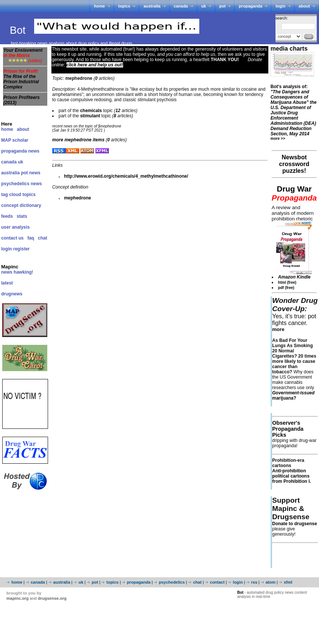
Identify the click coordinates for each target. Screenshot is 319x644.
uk (204, 6)
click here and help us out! (95, 65)
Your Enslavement (23, 53)
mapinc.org (17, 598)
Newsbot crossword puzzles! (294, 164)
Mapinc (10, 267)
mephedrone (77, 198)
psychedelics (172, 582)
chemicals (91, 111)
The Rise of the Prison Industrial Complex (21, 82)
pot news (31, 173)
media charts (289, 49)
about (304, 6)
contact (217, 582)
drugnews (12, 294)
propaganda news (20, 151)
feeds (7, 216)
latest (7, 283)
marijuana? (293, 395)
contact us (12, 238)
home (99, 6)
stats (22, 216)
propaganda (251, 6)
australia (152, 6)
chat (43, 238)
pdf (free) (286, 288)
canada (181, 6)
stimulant (90, 116)
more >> (278, 139)
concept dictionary (21, 205)
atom (271, 582)
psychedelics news (22, 184)
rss (254, 582)
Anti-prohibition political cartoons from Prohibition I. (291, 476)
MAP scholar (15, 140)
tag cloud (11, 195)
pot (222, 6)
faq (31, 238)
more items (78, 140)
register (21, 249)
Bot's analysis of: (294, 110)
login (280, 6)
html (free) (287, 282)
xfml (288, 582)
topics (124, 6)
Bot (19, 30)
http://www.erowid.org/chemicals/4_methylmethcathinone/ (126, 176)
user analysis (15, 227)
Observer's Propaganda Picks (288, 429)
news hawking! (17, 272)
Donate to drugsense (294, 524)
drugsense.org (52, 598)
